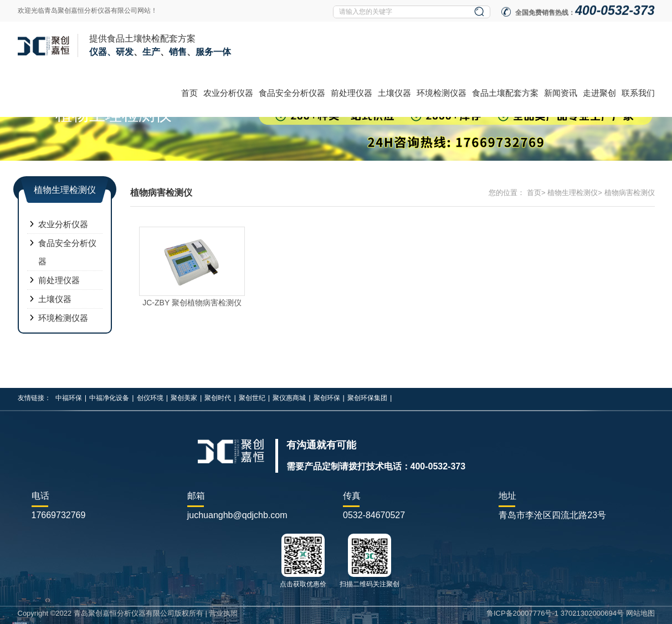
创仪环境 (150, 398)
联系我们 (638, 93)
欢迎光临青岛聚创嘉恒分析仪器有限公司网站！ (88, 11)
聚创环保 (327, 398)
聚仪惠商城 (289, 398)
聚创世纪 (252, 398)
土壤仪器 (394, 93)
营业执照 (223, 613)
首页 (189, 93)
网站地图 (640, 613)
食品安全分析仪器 (292, 93)
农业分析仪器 (228, 93)
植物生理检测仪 (573, 193)
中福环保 (69, 398)
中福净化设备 (109, 398)
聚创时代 (218, 398)
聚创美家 (184, 398)
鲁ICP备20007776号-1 (522, 613)
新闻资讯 (561, 93)
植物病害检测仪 (630, 193)
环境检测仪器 (442, 93)
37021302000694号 (592, 613)
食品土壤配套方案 (505, 93)
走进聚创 (599, 93)
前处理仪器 (352, 93)
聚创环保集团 (367, 398)
